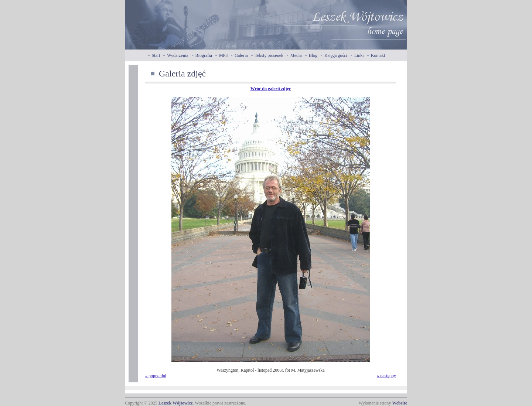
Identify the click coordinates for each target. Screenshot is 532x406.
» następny (386, 376)
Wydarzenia (178, 55)
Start (156, 55)
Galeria (241, 55)
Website (400, 403)
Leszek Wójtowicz (176, 403)
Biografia (204, 55)
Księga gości (336, 55)
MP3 (223, 55)
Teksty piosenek (269, 55)
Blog (313, 55)
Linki (359, 55)
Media (296, 55)
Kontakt (378, 55)
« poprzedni (156, 376)
